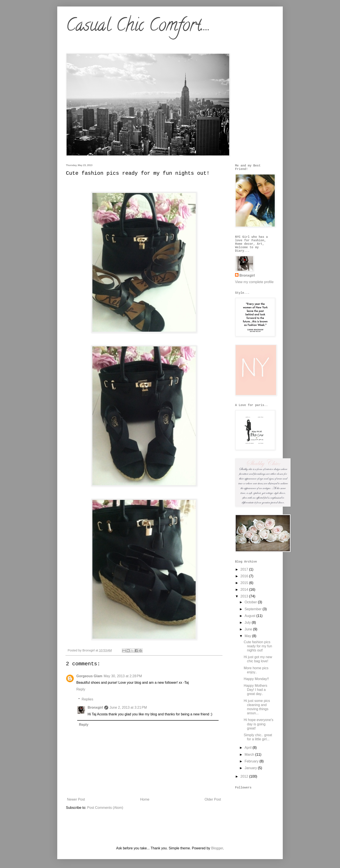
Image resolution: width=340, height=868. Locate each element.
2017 (245, 569)
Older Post (213, 799)
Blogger (217, 848)
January (251, 768)
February (252, 761)
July (248, 622)
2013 (245, 596)
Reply (81, 689)
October (251, 602)
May (248, 636)
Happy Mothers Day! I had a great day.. (256, 690)
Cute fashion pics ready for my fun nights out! (258, 646)
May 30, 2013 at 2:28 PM (123, 676)
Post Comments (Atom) (105, 808)
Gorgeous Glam (89, 676)
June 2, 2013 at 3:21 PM (128, 707)
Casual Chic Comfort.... (138, 27)
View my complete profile (254, 282)
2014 (245, 590)
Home (145, 799)
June (249, 629)
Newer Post (76, 799)
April (248, 748)
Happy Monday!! (256, 679)
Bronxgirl (95, 707)
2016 (245, 576)
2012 (245, 776)
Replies (87, 699)
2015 (245, 583)
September (254, 609)
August (250, 616)
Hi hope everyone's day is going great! (258, 724)
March (250, 755)
